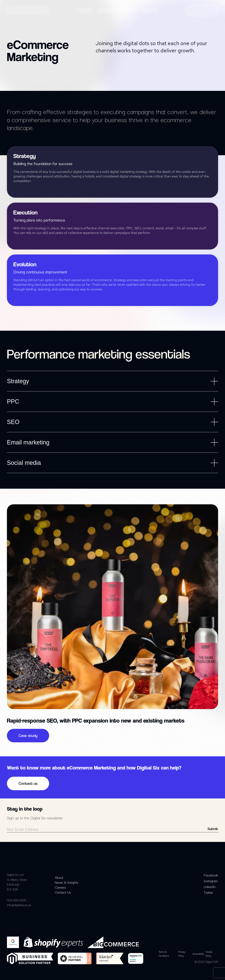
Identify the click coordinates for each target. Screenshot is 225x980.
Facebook (211, 875)
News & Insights (67, 882)
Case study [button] (28, 736)
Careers (60, 887)
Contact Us (63, 892)
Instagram (211, 881)
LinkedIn (210, 887)
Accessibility (198, 954)
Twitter (208, 892)
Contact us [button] (28, 783)
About (59, 877)
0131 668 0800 (17, 900)
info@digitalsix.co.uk (19, 905)
